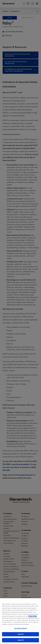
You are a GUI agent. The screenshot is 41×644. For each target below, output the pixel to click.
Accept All (20, 640)
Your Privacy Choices (20, 628)
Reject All (20, 634)
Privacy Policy (32, 616)
